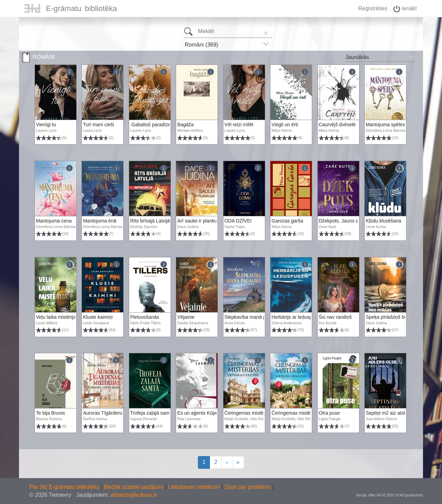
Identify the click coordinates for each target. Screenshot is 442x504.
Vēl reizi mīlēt (239, 125)
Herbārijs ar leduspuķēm (298, 317)
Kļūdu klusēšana (383, 221)
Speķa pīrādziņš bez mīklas (395, 317)
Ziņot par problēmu (248, 487)
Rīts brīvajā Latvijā (150, 221)
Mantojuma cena (54, 221)
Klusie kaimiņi (98, 317)
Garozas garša (287, 221)
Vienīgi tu (46, 125)
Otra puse (329, 413)
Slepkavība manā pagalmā (253, 317)
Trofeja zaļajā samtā (152, 413)
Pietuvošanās (145, 317)
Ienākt (405, 9)
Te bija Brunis (50, 413)
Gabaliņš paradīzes (152, 125)
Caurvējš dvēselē (337, 125)
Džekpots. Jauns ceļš (342, 221)
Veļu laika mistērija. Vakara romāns (74, 317)
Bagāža (185, 125)
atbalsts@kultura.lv (134, 495)
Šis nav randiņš (335, 317)
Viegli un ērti (285, 125)
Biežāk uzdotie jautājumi (134, 487)
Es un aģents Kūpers (200, 413)
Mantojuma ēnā (100, 221)
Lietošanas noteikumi (195, 487)
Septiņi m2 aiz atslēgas (391, 413)
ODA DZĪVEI (238, 221)
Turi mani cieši (98, 125)
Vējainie (186, 317)
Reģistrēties (373, 8)
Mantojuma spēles (385, 125)
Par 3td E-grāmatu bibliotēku (65, 487)
